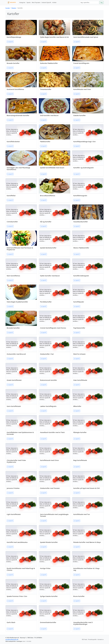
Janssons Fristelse (13, 488)
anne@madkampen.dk (12, 639)
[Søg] (89, 2)
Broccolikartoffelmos (48, 196)
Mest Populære (36, 2)
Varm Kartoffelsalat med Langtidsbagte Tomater (54, 515)
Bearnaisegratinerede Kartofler (18, 115)
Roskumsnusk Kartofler (48, 380)
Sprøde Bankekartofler (48, 248)
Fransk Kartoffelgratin (81, 63)
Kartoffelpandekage (14, 37)
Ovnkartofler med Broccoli (16, 354)
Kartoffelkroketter (13, 142)
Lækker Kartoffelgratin (48, 406)
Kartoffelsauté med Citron (49, 460)
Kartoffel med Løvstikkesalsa (17, 542)
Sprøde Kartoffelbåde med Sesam (52, 168)
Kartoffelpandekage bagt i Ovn (84, 142)
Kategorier (22, 2)
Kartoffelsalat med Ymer (82, 89)
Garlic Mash (11, 622)
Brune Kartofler (79, 596)
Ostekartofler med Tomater (50, 488)
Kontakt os (101, 639)
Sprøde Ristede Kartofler (49, 542)
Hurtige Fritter (45, 568)
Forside (8, 8)
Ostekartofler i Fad (47, 354)
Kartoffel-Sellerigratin (81, 276)
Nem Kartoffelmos (13, 276)
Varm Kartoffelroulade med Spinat (86, 37)
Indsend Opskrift (46, 2)
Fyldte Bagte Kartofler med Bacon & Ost (54, 37)
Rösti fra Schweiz (79, 354)
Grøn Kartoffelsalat (80, 380)
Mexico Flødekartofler (81, 248)
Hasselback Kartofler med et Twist (52, 432)
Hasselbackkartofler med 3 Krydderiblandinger (83, 623)
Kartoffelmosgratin (80, 196)
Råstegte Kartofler (80, 432)
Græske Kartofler (80, 115)
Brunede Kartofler (13, 328)
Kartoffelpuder (79, 302)
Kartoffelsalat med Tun (82, 514)
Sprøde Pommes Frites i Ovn (17, 596)
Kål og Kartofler (46, 222)
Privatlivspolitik (92, 639)
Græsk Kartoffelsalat (14, 380)
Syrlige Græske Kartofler (49, 596)
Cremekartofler (12, 222)
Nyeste (29, 2)
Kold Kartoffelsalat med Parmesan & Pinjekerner (20, 249)
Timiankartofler (46, 89)
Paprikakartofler (79, 328)
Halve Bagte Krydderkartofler (17, 302)
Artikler (54, 2)
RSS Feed (84, 639)
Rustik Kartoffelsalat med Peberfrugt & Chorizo (21, 569)
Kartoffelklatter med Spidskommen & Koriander (20, 433)
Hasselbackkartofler (81, 222)
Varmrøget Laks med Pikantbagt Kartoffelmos (18, 169)
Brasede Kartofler (13, 63)
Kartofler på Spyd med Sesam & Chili (87, 488)
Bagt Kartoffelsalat (80, 460)
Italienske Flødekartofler (49, 63)
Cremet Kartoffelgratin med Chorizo (53, 328)
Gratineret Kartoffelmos (15, 89)
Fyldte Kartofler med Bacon (50, 276)
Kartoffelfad (11, 196)
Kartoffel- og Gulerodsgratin (84, 168)
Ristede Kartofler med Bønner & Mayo (87, 542)
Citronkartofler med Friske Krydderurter (16, 461)
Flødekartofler (45, 142)
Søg (102, 2)
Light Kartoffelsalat (14, 514)
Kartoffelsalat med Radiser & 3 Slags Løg (86, 569)
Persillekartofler (46, 302)
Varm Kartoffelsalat (14, 406)
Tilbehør (14, 8)
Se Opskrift (10, 42)
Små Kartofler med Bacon (49, 115)
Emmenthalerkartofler (48, 622)
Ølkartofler (77, 406)
